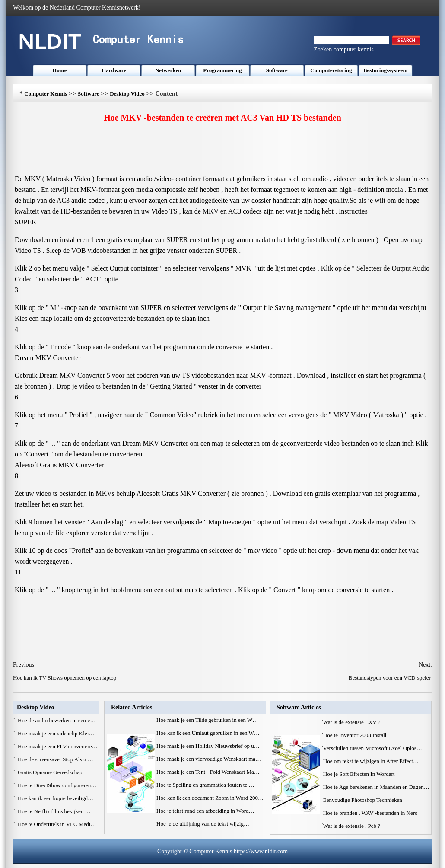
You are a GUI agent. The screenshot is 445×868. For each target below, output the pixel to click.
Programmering (222, 70)
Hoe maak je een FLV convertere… (57, 746)
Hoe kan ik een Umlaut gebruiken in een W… (208, 733)
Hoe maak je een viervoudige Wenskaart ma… (209, 759)
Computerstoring (331, 70)
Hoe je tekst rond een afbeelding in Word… (205, 811)
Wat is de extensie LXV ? (353, 722)
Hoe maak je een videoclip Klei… (56, 733)
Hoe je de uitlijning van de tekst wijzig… (203, 824)
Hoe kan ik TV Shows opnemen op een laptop (65, 678)
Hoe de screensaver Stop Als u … (56, 759)
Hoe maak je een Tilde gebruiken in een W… (207, 720)
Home (59, 70)
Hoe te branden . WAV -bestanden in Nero (371, 813)
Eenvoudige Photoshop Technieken (363, 800)
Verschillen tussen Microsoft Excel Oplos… (373, 748)
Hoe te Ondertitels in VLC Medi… (57, 824)
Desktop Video (127, 94)
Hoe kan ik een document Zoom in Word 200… (210, 798)
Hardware (114, 70)
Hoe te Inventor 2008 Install (356, 735)
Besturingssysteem (386, 70)
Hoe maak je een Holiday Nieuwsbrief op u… (208, 746)
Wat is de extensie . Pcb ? (352, 826)
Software (277, 70)
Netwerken (168, 70)
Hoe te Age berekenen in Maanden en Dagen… (376, 787)
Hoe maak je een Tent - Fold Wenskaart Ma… (208, 772)
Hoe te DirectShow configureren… (57, 785)
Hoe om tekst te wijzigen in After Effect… (371, 761)
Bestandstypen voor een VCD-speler (390, 678)
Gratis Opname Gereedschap (51, 772)
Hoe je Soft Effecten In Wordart (360, 774)
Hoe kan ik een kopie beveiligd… (56, 798)
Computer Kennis (46, 94)
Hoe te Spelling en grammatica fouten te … (205, 785)
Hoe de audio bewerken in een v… (57, 720)
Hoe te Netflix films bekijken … (54, 811)
